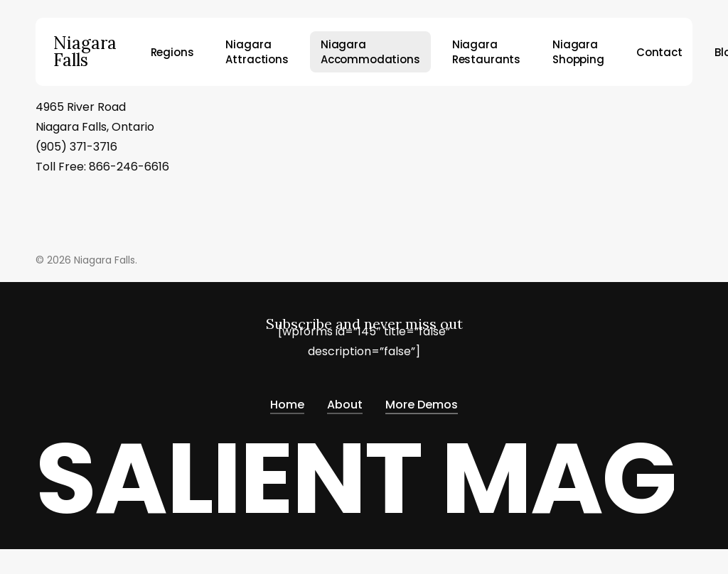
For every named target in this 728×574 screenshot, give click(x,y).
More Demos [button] (422, 402)
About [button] (345, 402)
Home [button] (287, 402)
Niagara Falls (85, 52)
